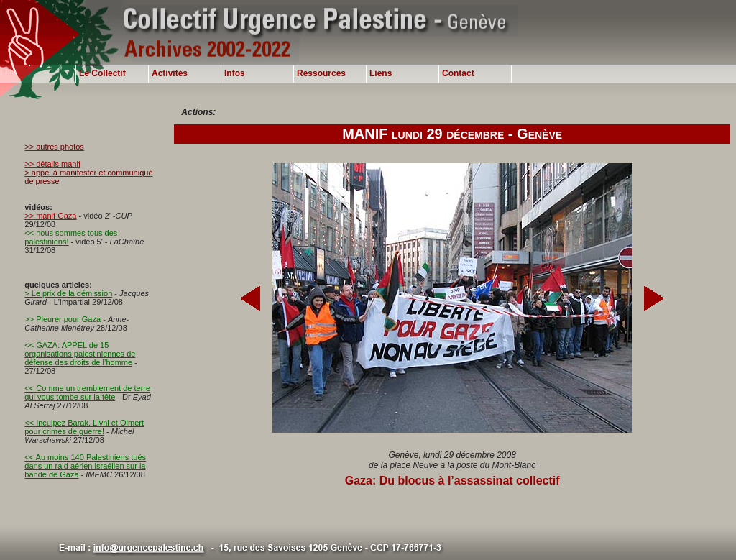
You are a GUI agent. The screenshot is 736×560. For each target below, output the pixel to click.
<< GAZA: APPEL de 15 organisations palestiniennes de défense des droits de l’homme (80, 354)
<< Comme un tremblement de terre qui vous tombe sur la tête (87, 393)
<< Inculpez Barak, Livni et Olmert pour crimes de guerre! (84, 427)
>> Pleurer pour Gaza (63, 319)
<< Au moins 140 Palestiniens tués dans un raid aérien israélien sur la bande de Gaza (85, 466)
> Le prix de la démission (68, 293)
